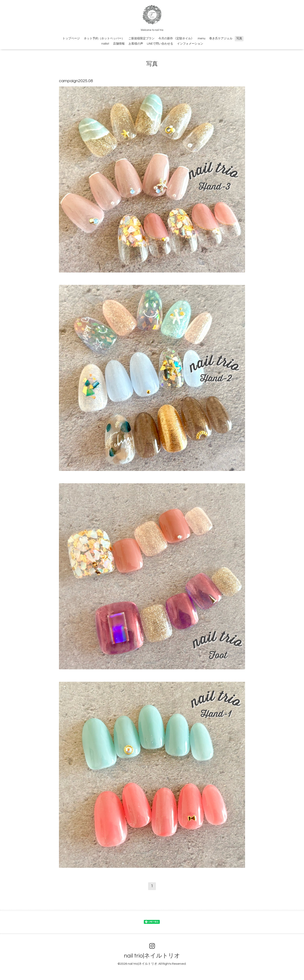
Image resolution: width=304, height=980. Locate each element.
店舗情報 (119, 44)
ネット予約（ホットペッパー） (104, 38)
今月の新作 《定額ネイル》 (176, 38)
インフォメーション (190, 44)
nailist (105, 44)
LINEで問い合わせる (160, 44)
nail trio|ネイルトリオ (152, 956)
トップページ (71, 38)
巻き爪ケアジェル (221, 38)
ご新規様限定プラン (141, 38)
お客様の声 (136, 44)
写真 (239, 38)
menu (202, 38)
